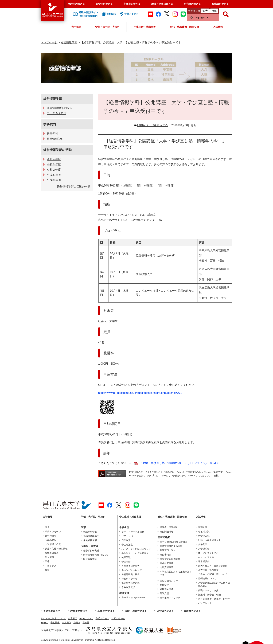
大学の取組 (51, 540)
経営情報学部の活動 (57, 150)
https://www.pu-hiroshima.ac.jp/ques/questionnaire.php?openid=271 (140, 393)
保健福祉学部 (90, 540)
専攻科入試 (204, 532)
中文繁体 (67, 622)
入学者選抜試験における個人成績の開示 (214, 585)
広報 (47, 561)
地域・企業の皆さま (162, 4)
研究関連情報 (167, 532)
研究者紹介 (165, 555)
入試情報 (218, 27)
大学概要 (76, 27)
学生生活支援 (128, 587)
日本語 (86, 622)
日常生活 (126, 540)
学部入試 (203, 527)
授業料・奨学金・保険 (209, 595)
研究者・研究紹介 (169, 527)
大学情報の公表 (53, 544)
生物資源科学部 (91, 536)
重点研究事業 (167, 563)
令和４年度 (54, 159)
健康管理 (126, 557)
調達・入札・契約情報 (56, 549)
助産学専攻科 (90, 559)
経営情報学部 (69, 42)
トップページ (49, 42)
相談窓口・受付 (168, 550)
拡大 (205, 11)
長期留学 (164, 585)
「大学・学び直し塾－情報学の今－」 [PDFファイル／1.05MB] (179, 463)
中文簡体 (55, 622)
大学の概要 (51, 536)
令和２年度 (54, 170)
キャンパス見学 (206, 557)
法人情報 (49, 557)
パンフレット (205, 603)
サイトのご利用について (53, 618)
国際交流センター (169, 581)
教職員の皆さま (220, 4)
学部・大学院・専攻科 (107, 27)
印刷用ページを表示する (153, 125)
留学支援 (164, 593)
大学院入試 (204, 536)
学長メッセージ (53, 532)
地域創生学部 (90, 532)
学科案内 (50, 124)
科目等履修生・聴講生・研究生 (214, 599)
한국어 (77, 622)
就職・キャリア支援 (208, 590)
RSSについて (86, 618)
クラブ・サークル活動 (133, 532)
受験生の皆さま (76, 4)
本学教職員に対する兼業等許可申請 (176, 573)
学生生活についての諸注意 (135, 553)
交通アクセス (102, 618)
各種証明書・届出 (131, 574)
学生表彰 (126, 562)
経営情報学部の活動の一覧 (74, 187)
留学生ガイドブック (170, 598)
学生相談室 (127, 545)
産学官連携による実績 (171, 546)
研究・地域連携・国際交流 (184, 27)
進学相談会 (204, 561)
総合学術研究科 (91, 551)
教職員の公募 (52, 553)
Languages (199, 17)
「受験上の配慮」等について (213, 574)
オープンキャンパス (208, 553)
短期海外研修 (167, 589)
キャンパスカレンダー (133, 570)
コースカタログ (57, 113)
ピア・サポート (129, 536)
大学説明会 (204, 549)
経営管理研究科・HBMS (96, 555)
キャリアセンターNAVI (133, 597)
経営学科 (52, 134)
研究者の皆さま (192, 4)
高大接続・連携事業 (208, 570)
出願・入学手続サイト (209, 540)
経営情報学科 (55, 139)
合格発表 (203, 544)
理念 (47, 527)
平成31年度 (54, 175)
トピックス (51, 566)
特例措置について (207, 578)
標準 (214, 11)
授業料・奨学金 (129, 579)
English (44, 622)
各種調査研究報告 (131, 566)
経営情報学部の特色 (59, 108)
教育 (47, 570)
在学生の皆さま (104, 4)
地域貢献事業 (167, 567)
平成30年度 (54, 180)
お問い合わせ (118, 618)
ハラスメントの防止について (136, 549)
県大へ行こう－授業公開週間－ (214, 566)
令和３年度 (54, 164)
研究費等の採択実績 (170, 559)
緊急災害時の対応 (131, 583)
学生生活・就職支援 (145, 27)
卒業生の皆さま (132, 4)
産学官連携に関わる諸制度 (173, 542)
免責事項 (73, 618)
